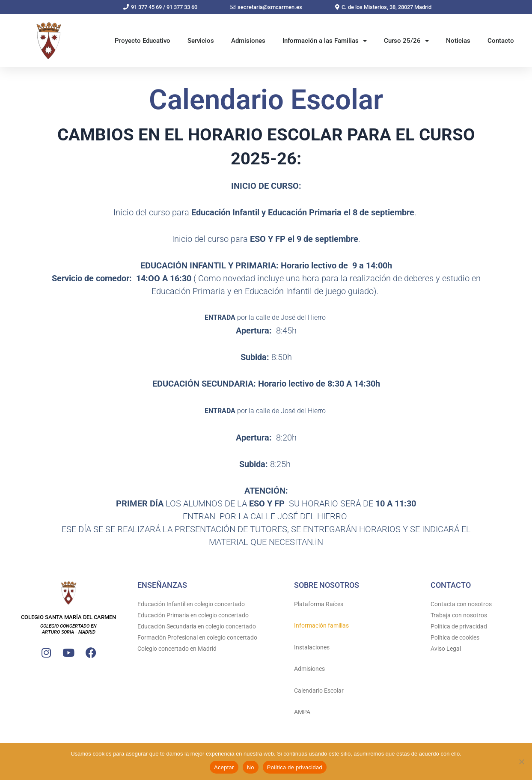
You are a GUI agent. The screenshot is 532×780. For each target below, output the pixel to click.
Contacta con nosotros (461, 604)
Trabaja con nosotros (459, 615)
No (251, 767)
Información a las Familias (325, 41)
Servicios (201, 41)
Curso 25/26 (406, 41)
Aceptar (224, 767)
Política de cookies (455, 637)
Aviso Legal (446, 649)
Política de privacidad (459, 626)
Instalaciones (312, 647)
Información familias (321, 625)
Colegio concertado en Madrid (177, 649)
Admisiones (248, 41)
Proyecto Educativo (143, 41)
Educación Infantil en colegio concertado (191, 604)
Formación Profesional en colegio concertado (197, 637)
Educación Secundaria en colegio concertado (197, 626)
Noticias (458, 41)
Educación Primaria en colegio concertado (193, 615)
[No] (521, 762)
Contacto (501, 41)
